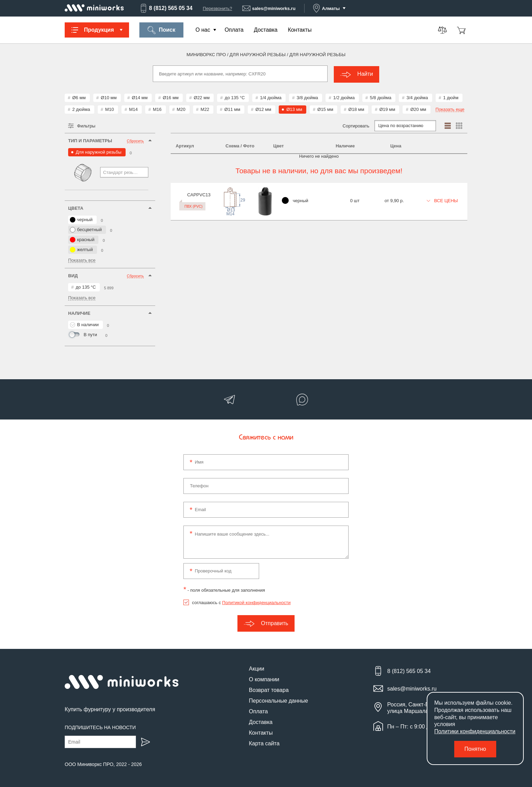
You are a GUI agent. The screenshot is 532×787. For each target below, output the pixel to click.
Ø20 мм (418, 109)
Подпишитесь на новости (100, 727)
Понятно (475, 749)
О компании (264, 679)
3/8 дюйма (307, 97)
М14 (133, 109)
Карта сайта (264, 743)
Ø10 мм (109, 97)
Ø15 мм (325, 109)
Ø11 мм (232, 109)
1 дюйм (451, 97)
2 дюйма (81, 109)
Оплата (234, 30)
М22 (205, 109)
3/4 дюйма (417, 97)
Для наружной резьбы (99, 151)
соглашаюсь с (241, 602)
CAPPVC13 (188, 194)
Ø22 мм (202, 97)
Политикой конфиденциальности (257, 602)
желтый (81, 249)
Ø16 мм (171, 97)
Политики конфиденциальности (475, 731)
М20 (181, 109)
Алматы (326, 8)
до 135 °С (235, 97)
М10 (110, 109)
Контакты (300, 30)
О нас (203, 30)
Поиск (161, 30)
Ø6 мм (79, 97)
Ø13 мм (294, 109)
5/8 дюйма (381, 97)
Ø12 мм (263, 109)
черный (81, 219)
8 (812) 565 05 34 (166, 8)
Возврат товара (269, 689)
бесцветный (86, 229)
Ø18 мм (356, 109)
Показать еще (450, 109)
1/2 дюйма (344, 97)
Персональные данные (278, 700)
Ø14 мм (140, 97)
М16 (157, 109)
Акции (257, 668)
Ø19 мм (387, 109)
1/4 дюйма (270, 97)
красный (82, 239)
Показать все (82, 260)
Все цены (443, 200)
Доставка (266, 30)
